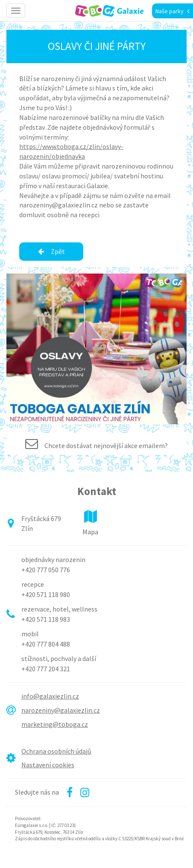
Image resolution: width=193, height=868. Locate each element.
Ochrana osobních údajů (56, 751)
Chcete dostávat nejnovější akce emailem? (106, 446)
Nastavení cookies (48, 765)
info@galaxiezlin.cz (50, 696)
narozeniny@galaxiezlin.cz (61, 710)
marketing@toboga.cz (55, 724)
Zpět (51, 251)
